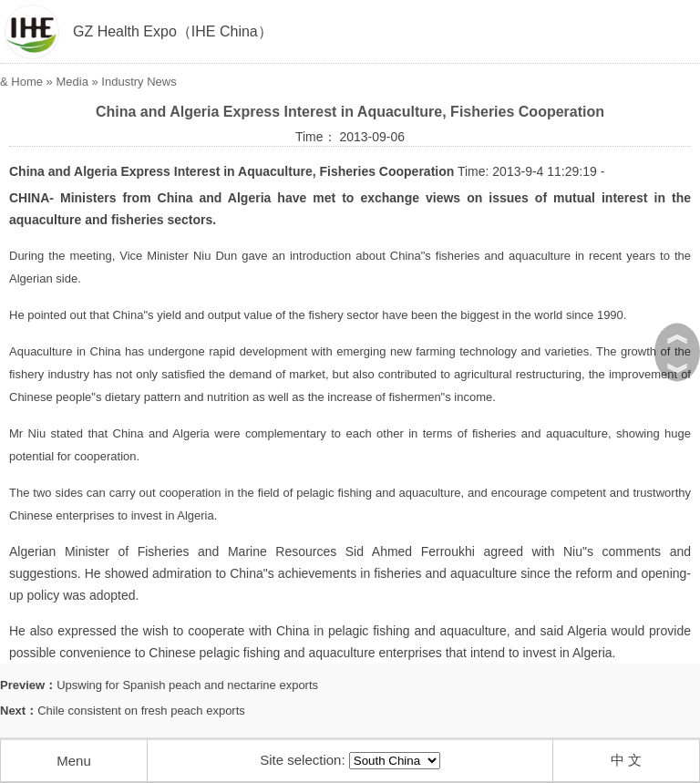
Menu (74, 761)
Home (27, 82)
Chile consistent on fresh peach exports (141, 711)
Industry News (139, 82)
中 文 (626, 760)
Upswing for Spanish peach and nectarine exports (187, 685)
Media (72, 82)
